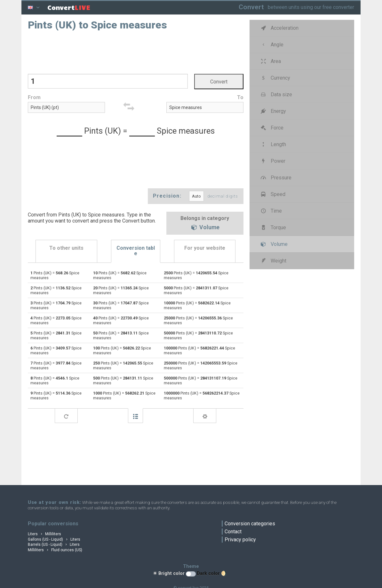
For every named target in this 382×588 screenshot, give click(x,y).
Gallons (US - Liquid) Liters (54, 539)
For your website (205, 248)
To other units (66, 248)
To (240, 97)
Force (272, 128)
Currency (275, 78)
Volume (205, 228)
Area (270, 61)
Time (271, 211)
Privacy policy (240, 540)
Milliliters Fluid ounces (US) (55, 550)
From (34, 97)
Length (273, 144)
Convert (251, 7)
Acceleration (279, 28)
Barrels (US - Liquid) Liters (54, 545)
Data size (276, 94)
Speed (273, 194)
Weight (273, 261)
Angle (272, 45)
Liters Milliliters (44, 534)
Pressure (276, 178)
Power (273, 161)
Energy (273, 111)
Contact (233, 532)
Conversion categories (250, 524)
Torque (273, 227)
